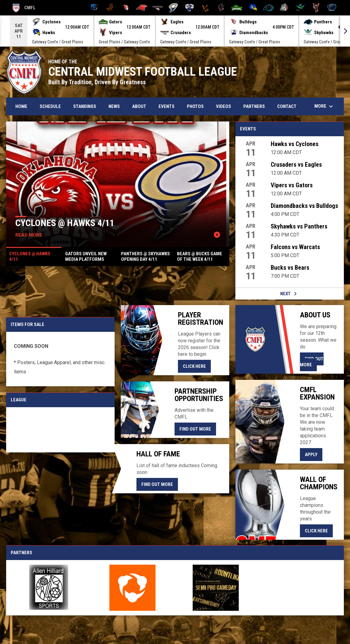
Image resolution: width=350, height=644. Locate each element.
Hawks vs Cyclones (295, 144)
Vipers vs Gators (292, 185)
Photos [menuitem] (195, 106)
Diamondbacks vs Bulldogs (304, 206)
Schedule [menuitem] (50, 106)
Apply (314, 454)
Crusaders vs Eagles (296, 165)
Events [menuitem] (167, 106)
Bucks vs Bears (290, 268)
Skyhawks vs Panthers (299, 226)
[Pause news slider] (217, 235)
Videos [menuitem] (224, 106)
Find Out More (195, 429)
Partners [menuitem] (254, 106)
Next (290, 294)
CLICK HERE (197, 366)
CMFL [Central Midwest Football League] (24, 8)
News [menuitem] (114, 106)
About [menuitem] (139, 106)
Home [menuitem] (21, 106)
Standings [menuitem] (85, 106)
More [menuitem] (324, 106)
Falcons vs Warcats (295, 247)
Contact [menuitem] (287, 106)
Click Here (319, 531)
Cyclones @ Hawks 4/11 (65, 223)
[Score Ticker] (175, 31)
